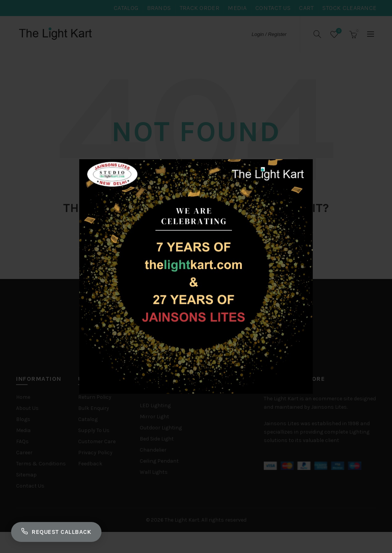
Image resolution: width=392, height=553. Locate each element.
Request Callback (58, 531)
